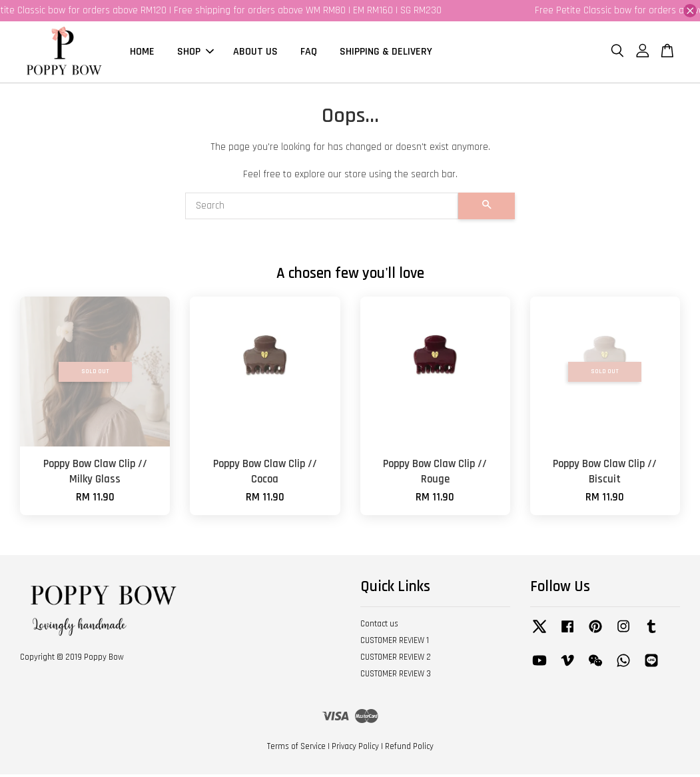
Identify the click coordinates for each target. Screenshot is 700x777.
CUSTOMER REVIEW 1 (395, 643)
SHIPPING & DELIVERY (386, 53)
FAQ (309, 53)
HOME (142, 53)
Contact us (379, 627)
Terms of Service (296, 749)
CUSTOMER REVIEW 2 (396, 660)
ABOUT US (255, 53)
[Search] (322, 209)
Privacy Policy (355, 749)
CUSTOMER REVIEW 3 (396, 676)
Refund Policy (409, 749)
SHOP (195, 53)
